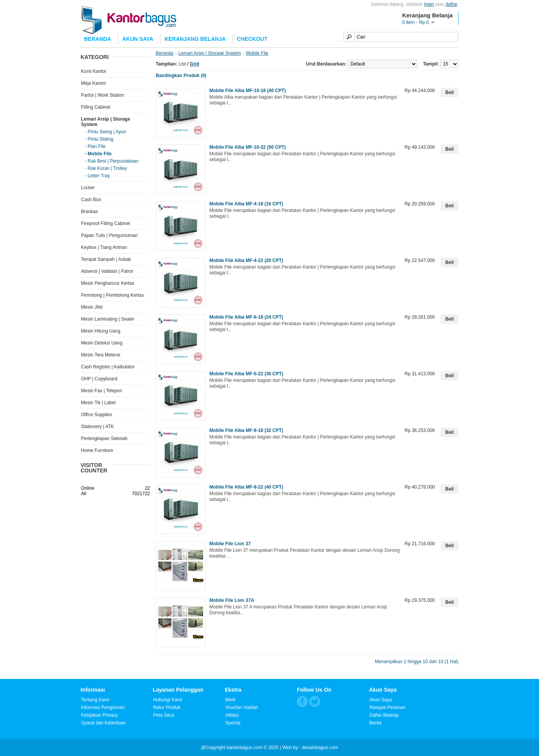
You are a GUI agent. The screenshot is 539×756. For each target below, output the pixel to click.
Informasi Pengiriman (103, 707)
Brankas (89, 212)
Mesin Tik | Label (98, 403)
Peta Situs (164, 715)
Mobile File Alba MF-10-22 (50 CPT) (248, 147)
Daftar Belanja (384, 715)
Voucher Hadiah (242, 707)
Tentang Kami (95, 700)
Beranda (98, 39)
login (429, 4)
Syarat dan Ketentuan (103, 723)
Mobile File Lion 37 (230, 544)
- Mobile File (98, 154)
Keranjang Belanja (195, 39)
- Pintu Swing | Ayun (105, 132)
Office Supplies (97, 415)
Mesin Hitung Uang (101, 331)
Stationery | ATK (98, 427)
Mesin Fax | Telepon (102, 391)
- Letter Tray (97, 176)
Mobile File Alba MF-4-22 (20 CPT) (246, 260)
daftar (451, 4)
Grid (195, 64)
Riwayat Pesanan (387, 707)
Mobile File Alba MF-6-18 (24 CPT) (246, 317)
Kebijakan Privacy (99, 715)
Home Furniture (97, 450)
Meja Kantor (93, 83)
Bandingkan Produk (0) (181, 76)
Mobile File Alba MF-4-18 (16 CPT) (246, 204)
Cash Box (91, 200)
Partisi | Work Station (103, 95)
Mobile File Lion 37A (232, 600)
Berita (375, 723)
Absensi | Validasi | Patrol (107, 271)
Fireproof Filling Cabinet (105, 223)
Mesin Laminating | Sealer (108, 319)
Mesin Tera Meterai (101, 355)
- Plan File (95, 146)
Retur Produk (167, 707)
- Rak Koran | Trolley (106, 168)
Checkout (252, 39)
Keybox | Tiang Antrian (104, 247)
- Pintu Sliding (99, 139)
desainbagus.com (320, 748)
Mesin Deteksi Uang (102, 343)
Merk (230, 700)
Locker (88, 188)
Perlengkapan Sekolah (104, 438)
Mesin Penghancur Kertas (108, 283)
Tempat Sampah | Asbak (106, 259)
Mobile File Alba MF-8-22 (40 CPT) (246, 487)
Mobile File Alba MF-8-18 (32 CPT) (246, 430)
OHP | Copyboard (99, 379)
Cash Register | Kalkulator (108, 367)
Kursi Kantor (94, 71)
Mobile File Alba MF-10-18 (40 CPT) (248, 91)
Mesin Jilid (92, 307)
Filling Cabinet (96, 107)
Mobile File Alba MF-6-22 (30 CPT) (246, 374)
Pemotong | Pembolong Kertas (112, 295)
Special (233, 723)
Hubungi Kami (168, 700)
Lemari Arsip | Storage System (210, 53)
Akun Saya (138, 39)
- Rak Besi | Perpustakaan (112, 161)
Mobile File (257, 53)
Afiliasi (232, 715)
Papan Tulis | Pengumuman (109, 235)
